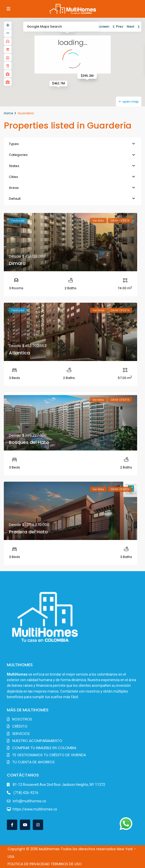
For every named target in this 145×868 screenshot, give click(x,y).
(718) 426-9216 (26, 793)
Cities (13, 177)
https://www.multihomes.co (35, 809)
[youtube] (25, 825)
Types (14, 144)
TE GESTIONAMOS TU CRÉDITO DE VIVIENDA (49, 755)
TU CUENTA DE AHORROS (33, 762)
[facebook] (12, 825)
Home (8, 113)
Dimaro (17, 263)
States (14, 166)
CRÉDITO (20, 726)
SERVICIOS (21, 734)
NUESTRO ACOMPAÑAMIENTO (37, 741)
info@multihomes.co (29, 801)
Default (15, 199)
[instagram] (38, 825)
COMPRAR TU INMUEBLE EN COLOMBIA (44, 748)
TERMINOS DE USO (66, 864)
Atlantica (19, 353)
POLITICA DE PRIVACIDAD (29, 864)
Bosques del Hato (29, 442)
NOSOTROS (22, 719)
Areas (14, 188)
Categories (18, 155)
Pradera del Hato (28, 532)
